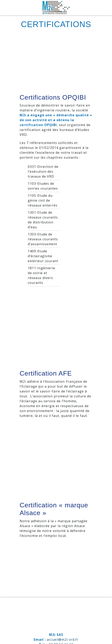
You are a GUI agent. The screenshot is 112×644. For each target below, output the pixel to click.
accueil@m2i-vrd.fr (63, 640)
